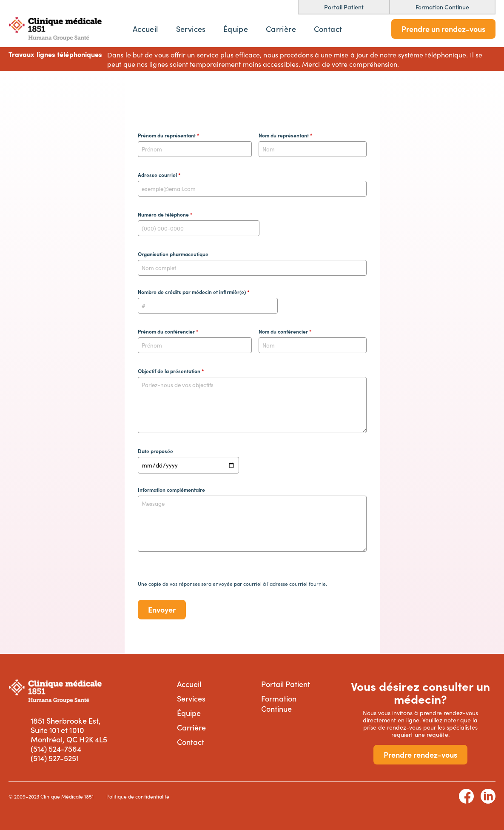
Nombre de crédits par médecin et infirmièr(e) (194, 292)
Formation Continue (279, 703)
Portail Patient (286, 684)
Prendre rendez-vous (420, 754)
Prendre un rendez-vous (443, 29)
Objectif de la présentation (171, 371)
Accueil (145, 29)
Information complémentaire (171, 490)
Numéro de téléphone (165, 214)
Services (191, 29)
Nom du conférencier (285, 331)
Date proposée (155, 451)
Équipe (236, 29)
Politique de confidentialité (138, 796)
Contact (328, 29)
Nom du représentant (286, 135)
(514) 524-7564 (56, 749)
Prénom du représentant (169, 135)
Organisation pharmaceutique (173, 254)
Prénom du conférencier (168, 331)
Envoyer (162, 609)
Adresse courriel (159, 175)
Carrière (281, 29)
